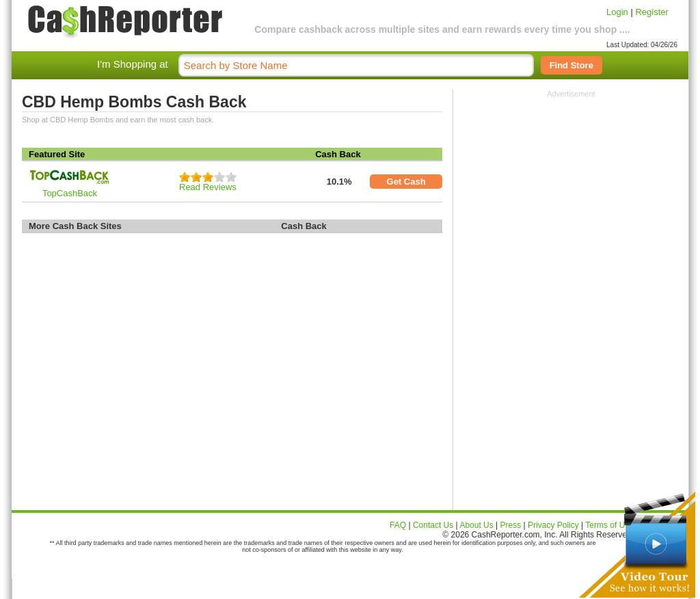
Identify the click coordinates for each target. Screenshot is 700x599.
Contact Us (433, 525)
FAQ (398, 525)
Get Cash (406, 182)
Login (617, 12)
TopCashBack (70, 193)
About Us (476, 525)
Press (511, 525)
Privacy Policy (553, 525)
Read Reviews (208, 187)
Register (651, 12)
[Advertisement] (571, 183)
